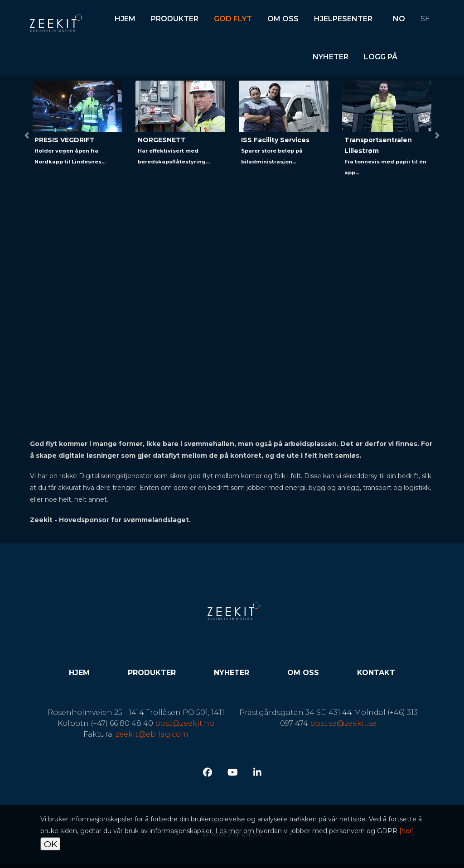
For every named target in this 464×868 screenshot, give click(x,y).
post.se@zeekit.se (343, 723)
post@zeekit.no (185, 723)
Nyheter (331, 57)
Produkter (175, 19)
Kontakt (376, 673)
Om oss (283, 19)
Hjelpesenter (343, 19)
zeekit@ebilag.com (152, 734)
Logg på (381, 57)
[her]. (407, 831)
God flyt (233, 19)
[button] (27, 135)
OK (51, 844)
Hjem (125, 19)
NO (399, 19)
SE (425, 19)
